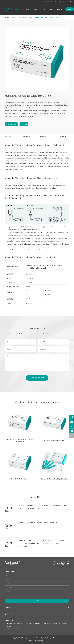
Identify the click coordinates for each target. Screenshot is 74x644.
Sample (70, 9)
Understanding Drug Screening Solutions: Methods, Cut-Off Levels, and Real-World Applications (42, 507)
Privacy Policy (39, 641)
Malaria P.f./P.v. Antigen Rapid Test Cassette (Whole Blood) (20, 440)
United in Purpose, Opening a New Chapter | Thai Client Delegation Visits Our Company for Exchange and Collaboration (41, 543)
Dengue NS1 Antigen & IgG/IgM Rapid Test (54, 479)
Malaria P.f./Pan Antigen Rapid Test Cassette (47, 18)
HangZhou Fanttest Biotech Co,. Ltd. (35, 638)
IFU (24, 124)
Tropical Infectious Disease (25, 18)
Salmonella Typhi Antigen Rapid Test (54, 440)
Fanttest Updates (37, 497)
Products (14, 18)
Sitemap (30, 641)
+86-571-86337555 (46, 2)
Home (8, 18)
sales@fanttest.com (62, 2)
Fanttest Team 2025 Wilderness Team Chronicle (37, 523)
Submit (37, 601)
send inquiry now (37, 378)
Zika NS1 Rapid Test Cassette (20, 479)
